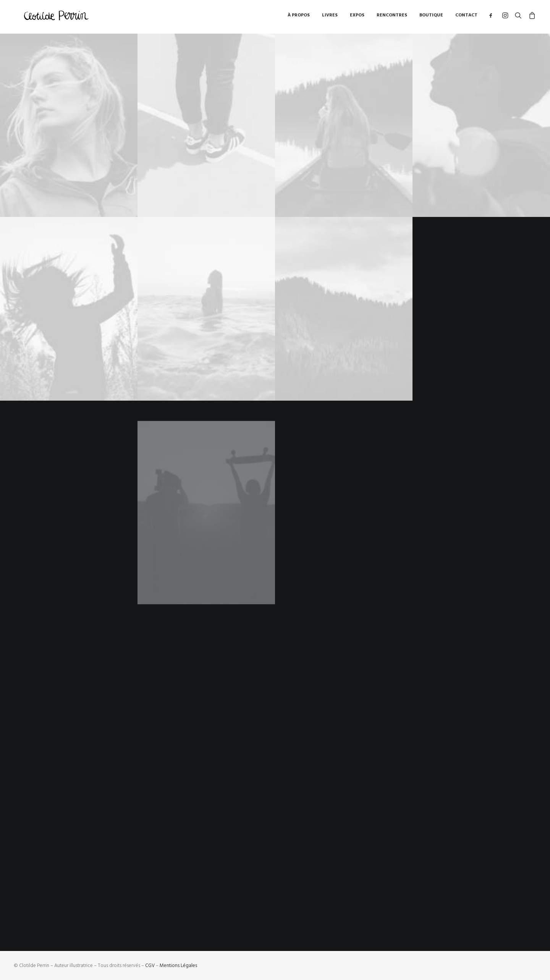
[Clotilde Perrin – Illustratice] (57, 17)
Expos (357, 17)
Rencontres (392, 17)
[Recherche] (518, 17)
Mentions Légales (178, 965)
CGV (150, 965)
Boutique (431, 17)
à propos (299, 17)
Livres (330, 17)
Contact (466, 17)
